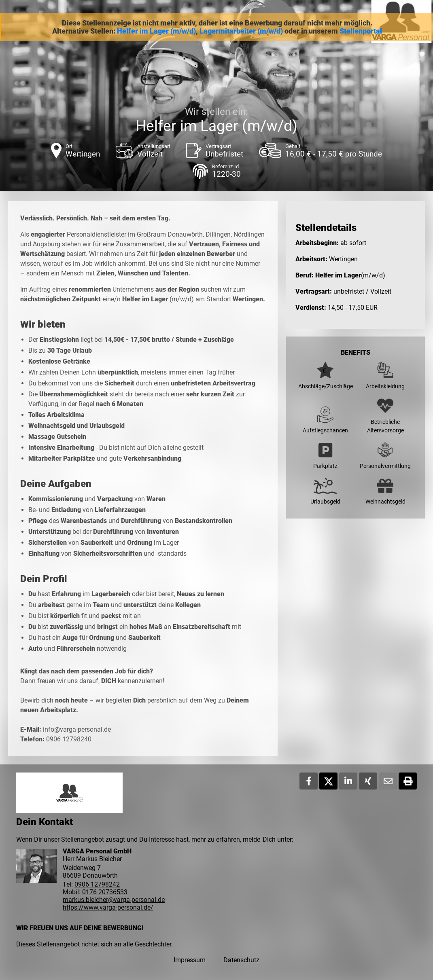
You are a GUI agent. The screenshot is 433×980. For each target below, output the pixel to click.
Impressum (190, 960)
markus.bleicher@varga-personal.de (114, 900)
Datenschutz (241, 960)
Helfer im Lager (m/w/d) (156, 31)
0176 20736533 (105, 892)
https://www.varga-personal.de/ (108, 907)
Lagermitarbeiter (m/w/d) (241, 31)
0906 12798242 (97, 884)
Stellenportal (361, 31)
